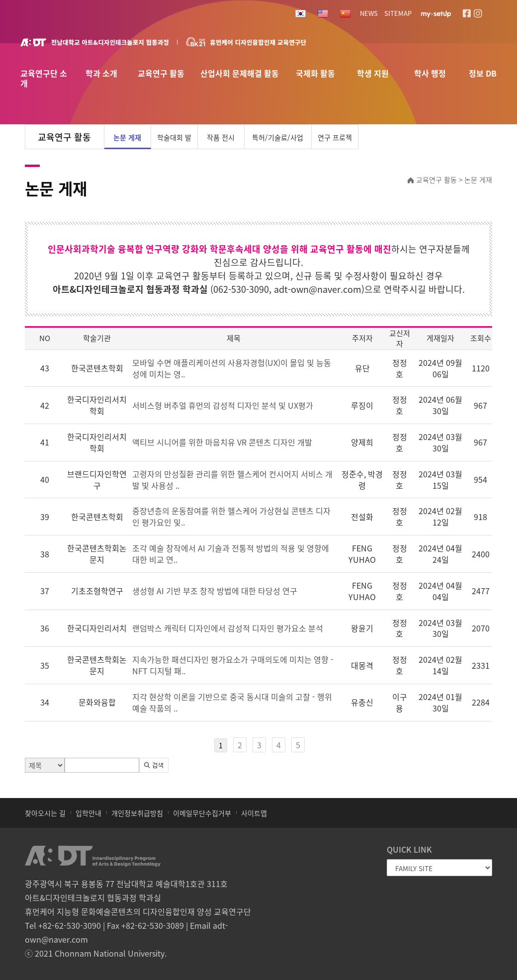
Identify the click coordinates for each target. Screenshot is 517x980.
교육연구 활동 (161, 74)
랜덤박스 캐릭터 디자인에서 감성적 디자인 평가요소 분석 (228, 628)
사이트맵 (254, 813)
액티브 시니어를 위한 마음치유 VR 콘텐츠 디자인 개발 (222, 442)
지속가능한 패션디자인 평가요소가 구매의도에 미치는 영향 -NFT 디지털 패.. (233, 665)
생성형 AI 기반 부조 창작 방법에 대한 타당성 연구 (215, 591)
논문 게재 (127, 137)
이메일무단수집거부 (202, 813)
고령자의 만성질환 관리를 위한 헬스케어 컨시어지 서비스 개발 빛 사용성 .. (232, 480)
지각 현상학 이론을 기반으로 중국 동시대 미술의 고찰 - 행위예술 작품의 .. (232, 702)
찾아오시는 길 (45, 813)
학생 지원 (373, 74)
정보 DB (483, 74)
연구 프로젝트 (335, 141)
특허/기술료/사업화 (278, 141)
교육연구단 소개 (44, 76)
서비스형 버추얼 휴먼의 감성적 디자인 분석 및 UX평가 (223, 405)
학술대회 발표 (174, 141)
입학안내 (88, 813)
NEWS (369, 13)
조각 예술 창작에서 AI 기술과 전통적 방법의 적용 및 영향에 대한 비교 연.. (231, 554)
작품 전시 (221, 137)
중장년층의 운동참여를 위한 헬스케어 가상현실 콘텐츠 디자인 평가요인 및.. (231, 516)
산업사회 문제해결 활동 (240, 74)
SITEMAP (398, 13)
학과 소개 (101, 74)
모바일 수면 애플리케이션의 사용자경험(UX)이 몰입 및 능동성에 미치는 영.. (232, 368)
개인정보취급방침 (137, 813)
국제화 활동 (315, 74)
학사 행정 (430, 74)
